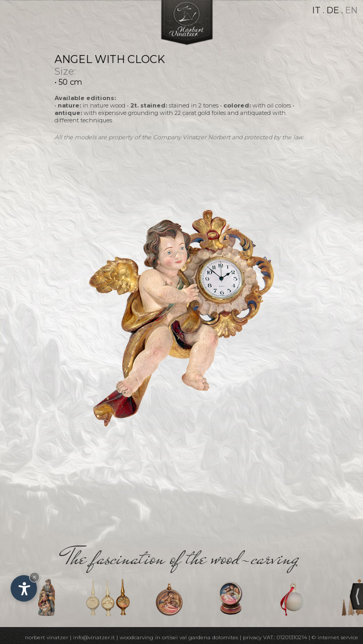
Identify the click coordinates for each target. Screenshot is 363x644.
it (316, 10)
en (351, 10)
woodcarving (137, 637)
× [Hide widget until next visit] (34, 577)
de (333, 10)
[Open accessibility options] (24, 588)
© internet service (335, 637)
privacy (252, 637)
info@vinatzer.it (94, 637)
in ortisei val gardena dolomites (197, 637)
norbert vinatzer (47, 637)
